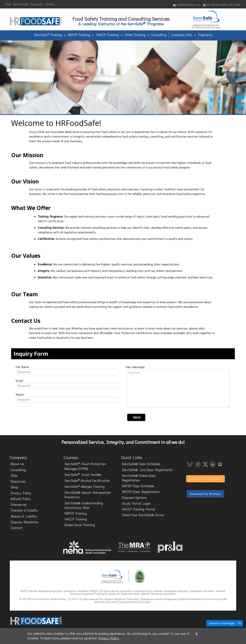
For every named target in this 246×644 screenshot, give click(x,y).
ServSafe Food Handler (83, 474)
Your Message (135, 367)
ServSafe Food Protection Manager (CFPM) (85, 466)
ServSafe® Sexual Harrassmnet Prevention (88, 495)
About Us (17, 464)
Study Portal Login (136, 503)
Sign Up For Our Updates (205, 479)
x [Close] (197, 633)
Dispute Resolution (25, 522)
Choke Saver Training (80, 525)
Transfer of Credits (24, 510)
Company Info (184, 35)
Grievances (19, 505)
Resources (37, 4)
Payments (205, 35)
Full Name (22, 367)
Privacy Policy (21, 493)
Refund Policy (21, 499)
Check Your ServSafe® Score (143, 515)
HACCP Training (109, 35)
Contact (50, 4)
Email (19, 381)
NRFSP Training (81, 35)
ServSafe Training (50, 35)
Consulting (159, 35)
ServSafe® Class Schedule (141, 464)
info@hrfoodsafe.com (187, 5)
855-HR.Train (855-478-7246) (222, 5)
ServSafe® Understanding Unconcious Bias (84, 505)
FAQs (14, 476)
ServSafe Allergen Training (84, 486)
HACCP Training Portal (138, 509)
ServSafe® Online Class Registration (139, 478)
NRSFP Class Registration (141, 492)
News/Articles (21, 4)
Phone (20, 394)
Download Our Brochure (205, 494)
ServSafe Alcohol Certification (87, 480)
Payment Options (134, 498)
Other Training (137, 35)
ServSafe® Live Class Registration (147, 470)
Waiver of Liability (24, 516)
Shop (8, 4)
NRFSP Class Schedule (138, 486)
